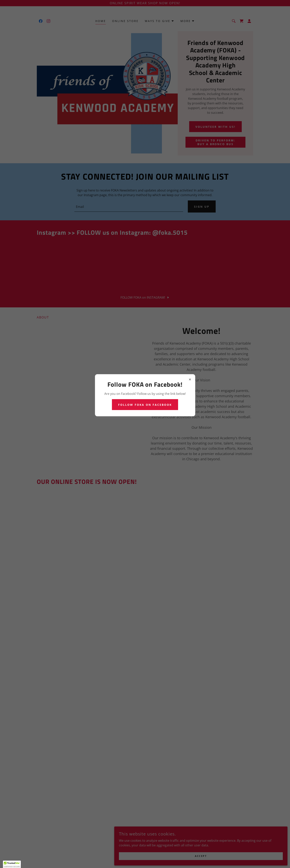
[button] (12, 864)
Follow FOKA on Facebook (145, 405)
